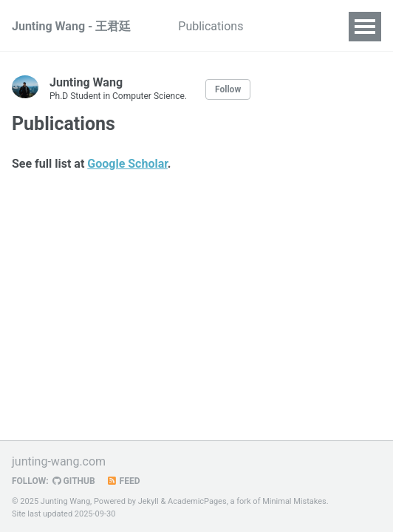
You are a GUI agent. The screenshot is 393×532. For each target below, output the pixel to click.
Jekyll (148, 501)
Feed (123, 481)
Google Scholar (127, 164)
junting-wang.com (59, 461)
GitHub (74, 481)
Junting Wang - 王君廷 (71, 26)
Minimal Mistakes (294, 501)
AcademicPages (197, 501)
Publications (211, 26)
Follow (228, 89)
